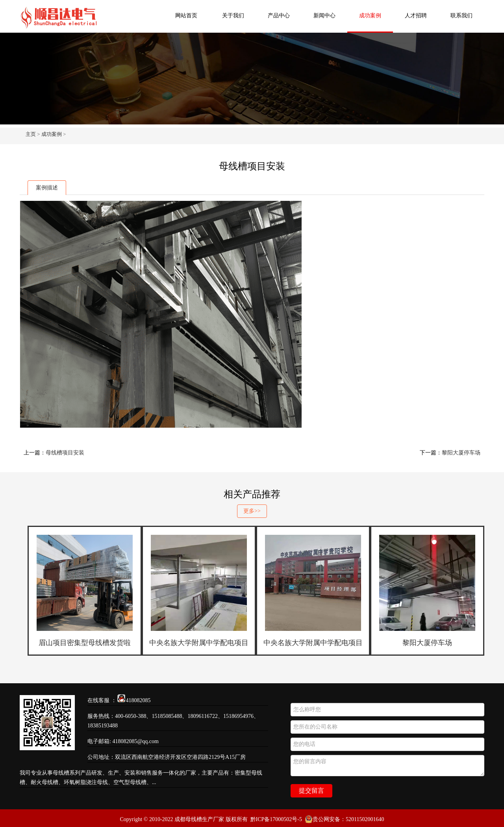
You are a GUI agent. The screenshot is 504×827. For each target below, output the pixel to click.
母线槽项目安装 (65, 453)
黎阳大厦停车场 (461, 453)
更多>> (252, 511)
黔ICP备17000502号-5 (276, 819)
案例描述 (47, 188)
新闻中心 (324, 16)
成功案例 (370, 16)
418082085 (138, 700)
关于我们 (233, 16)
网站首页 (186, 16)
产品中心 (279, 16)
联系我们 (461, 16)
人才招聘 (416, 16)
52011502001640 (365, 819)
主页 (31, 134)
